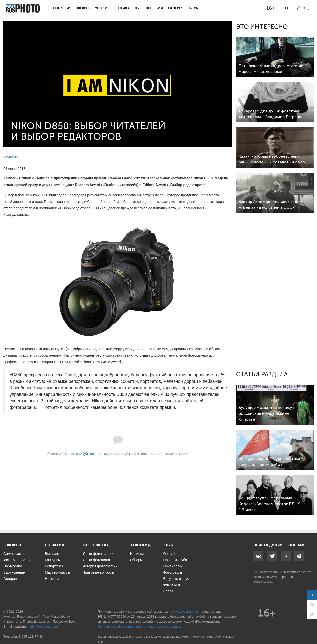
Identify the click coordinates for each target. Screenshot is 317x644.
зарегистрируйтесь (120, 454)
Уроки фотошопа (96, 560)
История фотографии (100, 566)
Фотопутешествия (18, 560)
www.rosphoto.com (284, 577)
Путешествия (149, 8)
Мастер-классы (57, 572)
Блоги (168, 591)
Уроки (101, 8)
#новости (11, 156)
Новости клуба (175, 560)
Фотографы (173, 572)
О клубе (170, 554)
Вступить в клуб (176, 579)
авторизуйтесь (83, 454)
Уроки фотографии (98, 554)
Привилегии (173, 566)
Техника (121, 8)
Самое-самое (14, 554)
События (62, 8)
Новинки (137, 554)
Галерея (176, 8)
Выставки (53, 554)
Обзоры (137, 560)
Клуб (193, 8)
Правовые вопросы (98, 572)
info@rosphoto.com (44, 627)
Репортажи (54, 566)
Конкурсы (53, 560)
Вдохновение (14, 572)
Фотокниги (172, 585)
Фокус (83, 8)
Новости (52, 579)
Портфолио (13, 566)
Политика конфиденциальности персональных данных (139, 627)
